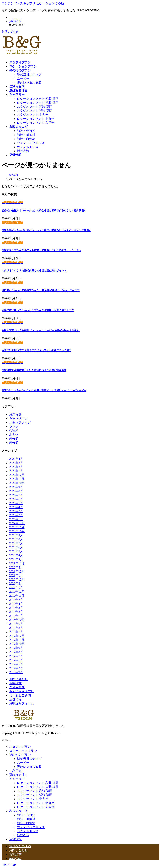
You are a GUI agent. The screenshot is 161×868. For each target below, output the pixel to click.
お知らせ (15, 414)
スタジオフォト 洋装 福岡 (35, 111)
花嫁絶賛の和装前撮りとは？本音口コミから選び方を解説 (34, 370)
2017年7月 (16, 656)
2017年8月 (16, 652)
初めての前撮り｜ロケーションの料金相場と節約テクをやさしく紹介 (44, 210)
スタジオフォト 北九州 (33, 115)
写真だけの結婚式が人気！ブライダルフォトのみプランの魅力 (37, 350)
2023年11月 (17, 563)
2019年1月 (16, 616)
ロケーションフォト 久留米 (36, 123)
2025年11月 (17, 479)
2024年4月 (16, 555)
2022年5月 (16, 567)
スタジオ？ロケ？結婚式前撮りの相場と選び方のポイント (34, 270)
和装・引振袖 (26, 135)
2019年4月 (16, 604)
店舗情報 (15, 699)
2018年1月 (16, 632)
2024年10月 (17, 531)
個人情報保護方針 (22, 691)
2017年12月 (17, 636)
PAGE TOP (9, 865)
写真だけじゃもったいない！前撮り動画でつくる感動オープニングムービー (44, 390)
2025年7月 (16, 495)
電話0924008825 (20, 846)
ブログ (14, 426)
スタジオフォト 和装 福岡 (35, 107)
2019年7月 (16, 600)
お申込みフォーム (22, 703)
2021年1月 (16, 576)
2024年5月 (16, 551)
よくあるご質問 (20, 695)
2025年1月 (16, 519)
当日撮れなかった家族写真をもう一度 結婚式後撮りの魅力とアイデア (41, 290)
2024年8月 (16, 539)
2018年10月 (17, 620)
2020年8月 (16, 584)
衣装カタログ (18, 811)
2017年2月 (16, 668)
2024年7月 (16, 543)
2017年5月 (16, 664)
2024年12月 (17, 523)
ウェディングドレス (31, 143)
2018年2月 (16, 628)
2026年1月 (16, 471)
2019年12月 (17, 592)
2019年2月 (16, 612)
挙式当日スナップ (29, 74)
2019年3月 (16, 608)
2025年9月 (16, 487)
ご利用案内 (17, 687)
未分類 (14, 439)
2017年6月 (16, 660)
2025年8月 (16, 491)
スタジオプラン (20, 747)
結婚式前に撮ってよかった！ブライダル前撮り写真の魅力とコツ (38, 310)
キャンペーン (18, 418)
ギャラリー (17, 779)
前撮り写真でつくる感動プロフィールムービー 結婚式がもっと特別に (41, 330)
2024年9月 (16, 535)
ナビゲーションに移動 (48, 3)
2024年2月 (16, 559)
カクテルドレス (28, 147)
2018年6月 (16, 624)
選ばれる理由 (18, 775)
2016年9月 (16, 672)
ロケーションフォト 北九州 (36, 119)
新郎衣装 (23, 151)
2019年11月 (17, 596)
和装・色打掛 (26, 131)
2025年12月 (17, 475)
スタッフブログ (20, 422)
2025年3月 (16, 511)
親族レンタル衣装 (29, 82)
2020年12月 (17, 580)
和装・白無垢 (26, 139)
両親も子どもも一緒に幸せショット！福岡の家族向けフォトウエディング (46, 230)
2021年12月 (17, 571)
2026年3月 (16, 463)
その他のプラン (20, 755)
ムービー (23, 78)
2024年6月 (16, 547)
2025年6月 (16, 499)
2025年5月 (16, 503)
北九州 (14, 434)
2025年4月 (16, 507)
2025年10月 (17, 483)
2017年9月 (16, 648)
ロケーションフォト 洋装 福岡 (38, 103)
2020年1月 (16, 588)
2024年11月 (17, 527)
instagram (15, 858)
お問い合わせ (11, 32)
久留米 (14, 430)
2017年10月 (17, 644)
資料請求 (15, 21)
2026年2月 (16, 467)
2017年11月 (17, 640)
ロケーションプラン (23, 751)
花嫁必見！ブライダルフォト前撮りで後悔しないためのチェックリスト (41, 250)
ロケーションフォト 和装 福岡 (38, 99)
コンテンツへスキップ (17, 3)
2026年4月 (16, 459)
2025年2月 (16, 515)
